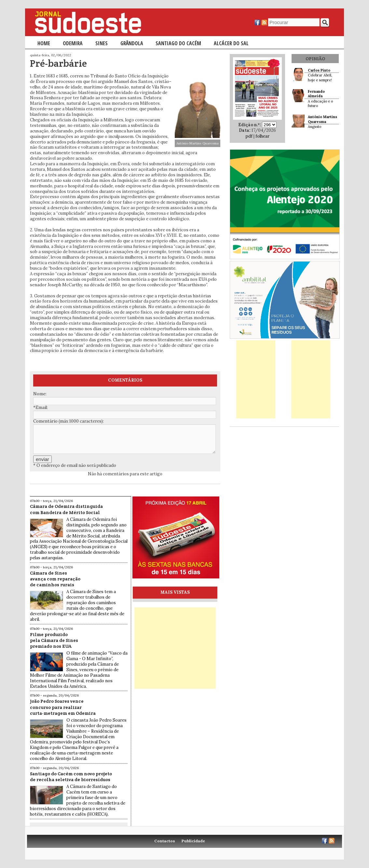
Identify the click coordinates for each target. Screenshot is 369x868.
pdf (249, 136)
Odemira (73, 43)
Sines (102, 43)
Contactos (165, 841)
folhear (262, 136)
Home (44, 43)
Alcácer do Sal (231, 43)
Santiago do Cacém (178, 43)
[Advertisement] (175, 648)
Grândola (132, 43)
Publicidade (193, 841)
